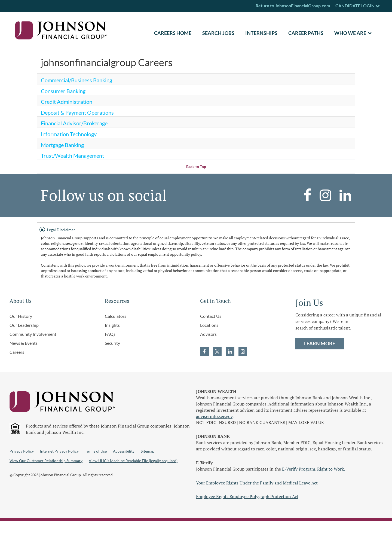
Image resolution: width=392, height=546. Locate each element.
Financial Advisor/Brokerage (74, 123)
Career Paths (306, 33)
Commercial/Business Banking (76, 80)
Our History (21, 316)
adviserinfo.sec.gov (214, 416)
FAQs (110, 334)
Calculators (116, 316)
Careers (17, 352)
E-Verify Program (299, 469)
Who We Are (350, 33)
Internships (261, 33)
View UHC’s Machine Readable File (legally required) (133, 461)
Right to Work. (331, 469)
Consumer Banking (63, 91)
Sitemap (148, 451)
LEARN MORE (320, 343)
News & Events (24, 343)
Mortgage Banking (62, 145)
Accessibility (124, 451)
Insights (112, 325)
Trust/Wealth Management (72, 155)
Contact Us (211, 316)
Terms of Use (96, 451)
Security (112, 343)
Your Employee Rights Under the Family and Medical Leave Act (257, 483)
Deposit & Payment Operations (77, 112)
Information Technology (69, 134)
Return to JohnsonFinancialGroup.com (293, 6)
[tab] (196, 229)
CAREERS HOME (173, 33)
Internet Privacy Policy (59, 451)
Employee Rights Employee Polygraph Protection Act (247, 496)
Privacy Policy (22, 451)
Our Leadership (24, 325)
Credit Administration (67, 102)
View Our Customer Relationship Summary (46, 461)
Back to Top (196, 167)
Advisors (208, 334)
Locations (209, 325)
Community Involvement (33, 334)
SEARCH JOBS (218, 33)
